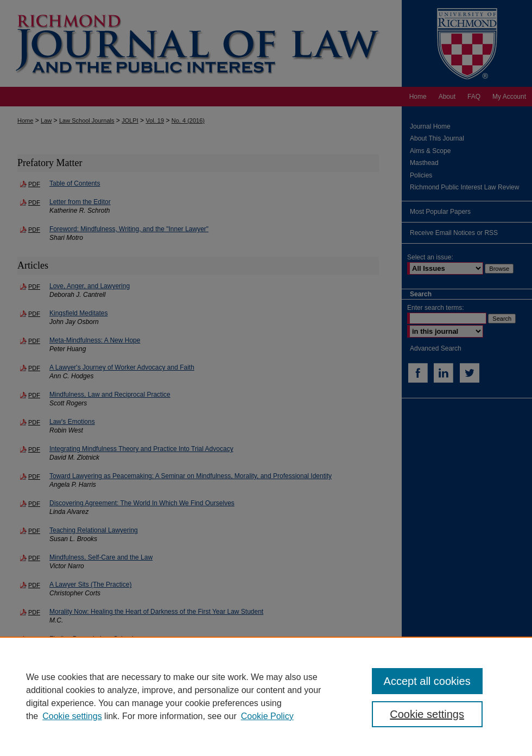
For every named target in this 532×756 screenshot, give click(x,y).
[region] (266, 696)
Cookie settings (72, 716)
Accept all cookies (427, 681)
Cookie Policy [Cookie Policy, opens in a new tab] (267, 716)
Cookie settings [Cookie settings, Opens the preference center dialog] (427, 714)
